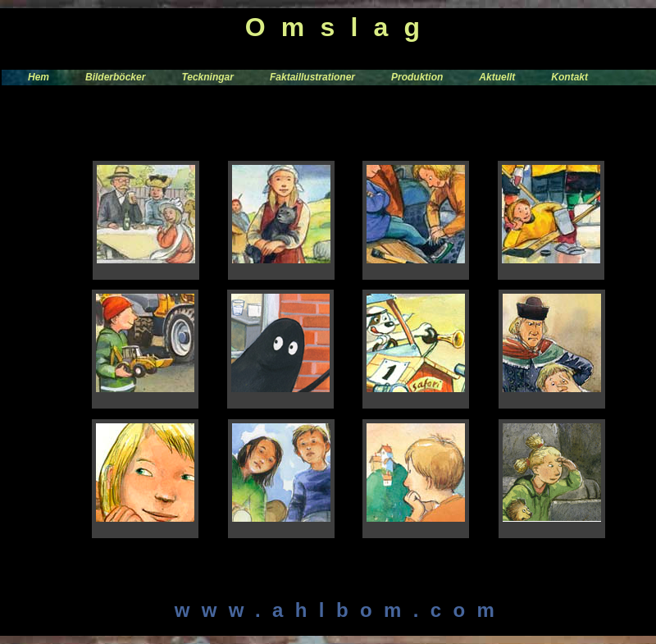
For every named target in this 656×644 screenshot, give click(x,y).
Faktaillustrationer (312, 77)
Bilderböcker (115, 77)
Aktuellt (497, 77)
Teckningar (207, 77)
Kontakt (569, 77)
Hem (39, 77)
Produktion (417, 77)
